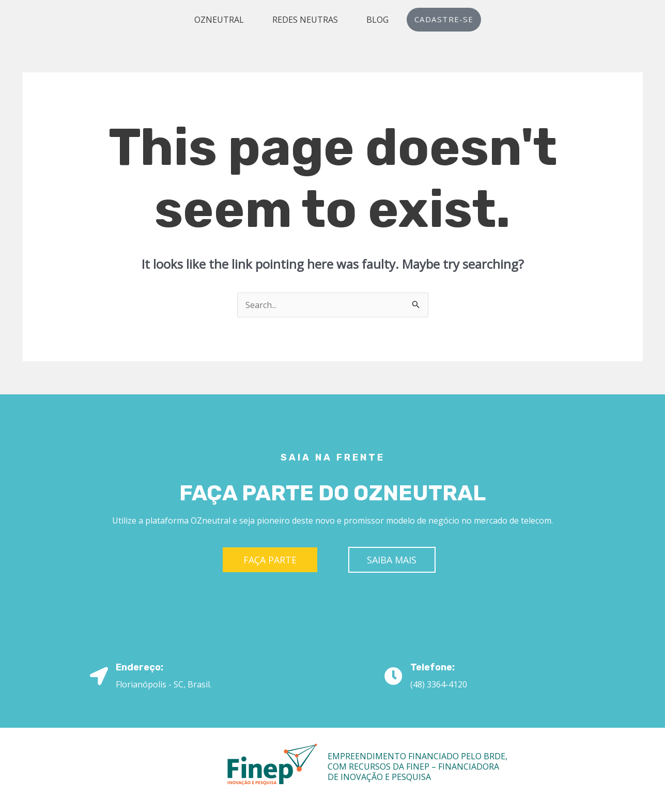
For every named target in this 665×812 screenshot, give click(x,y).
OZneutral (220, 20)
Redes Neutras (306, 20)
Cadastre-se (444, 20)
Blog (378, 20)
